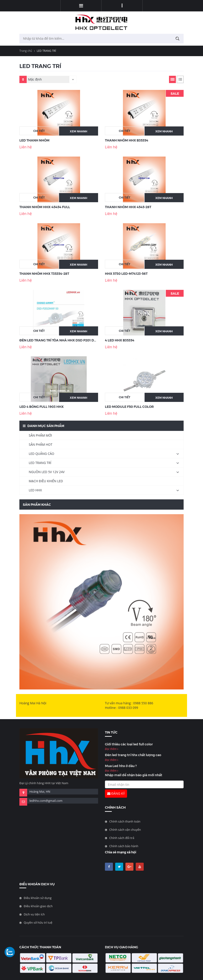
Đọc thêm (112, 749)
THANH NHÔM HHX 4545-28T (128, 207)
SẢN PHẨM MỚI (40, 435)
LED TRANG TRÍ (40, 463)
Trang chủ (26, 51)
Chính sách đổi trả (122, 838)
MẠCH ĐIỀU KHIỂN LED (46, 481)
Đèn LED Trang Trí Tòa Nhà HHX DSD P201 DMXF (60, 340)
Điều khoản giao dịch (38, 906)
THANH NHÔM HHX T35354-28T (44, 273)
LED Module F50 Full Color (129, 406)
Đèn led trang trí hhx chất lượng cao (133, 755)
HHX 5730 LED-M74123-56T (126, 273)
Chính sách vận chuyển (125, 830)
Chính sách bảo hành (124, 846)
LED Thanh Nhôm (34, 140)
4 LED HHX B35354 (120, 340)
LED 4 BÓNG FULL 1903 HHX (42, 406)
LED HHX (35, 490)
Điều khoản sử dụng (38, 898)
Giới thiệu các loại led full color (129, 744)
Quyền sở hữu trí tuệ (38, 922)
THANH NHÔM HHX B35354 (127, 140)
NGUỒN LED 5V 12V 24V (47, 472)
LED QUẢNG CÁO (42, 454)
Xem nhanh (78, 131)
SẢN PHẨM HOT (40, 444)
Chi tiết (39, 131)
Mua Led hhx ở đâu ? (121, 766)
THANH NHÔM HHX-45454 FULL (45, 207)
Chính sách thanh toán (125, 821)
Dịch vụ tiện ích (34, 914)
